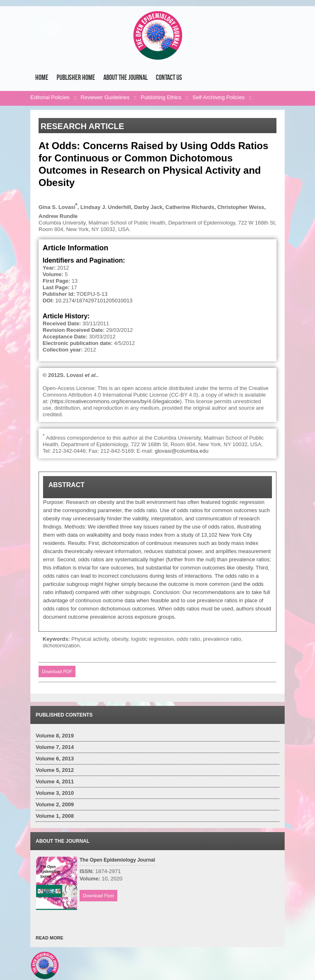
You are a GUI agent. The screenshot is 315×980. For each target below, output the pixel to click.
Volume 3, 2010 (55, 793)
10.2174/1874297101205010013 (94, 301)
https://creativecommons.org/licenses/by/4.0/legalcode (116, 401)
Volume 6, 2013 (55, 759)
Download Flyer (98, 896)
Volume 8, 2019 (55, 736)
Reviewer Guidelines (105, 97)
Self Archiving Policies (218, 97)
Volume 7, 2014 (55, 747)
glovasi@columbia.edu (181, 451)
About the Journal (126, 77)
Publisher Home (76, 77)
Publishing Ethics (161, 97)
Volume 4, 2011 (55, 782)
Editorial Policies (50, 97)
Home (42, 77)
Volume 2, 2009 (55, 804)
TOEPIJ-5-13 (92, 294)
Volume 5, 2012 (55, 770)
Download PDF (57, 671)
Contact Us (169, 77)
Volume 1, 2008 (55, 816)
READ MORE (49, 938)
